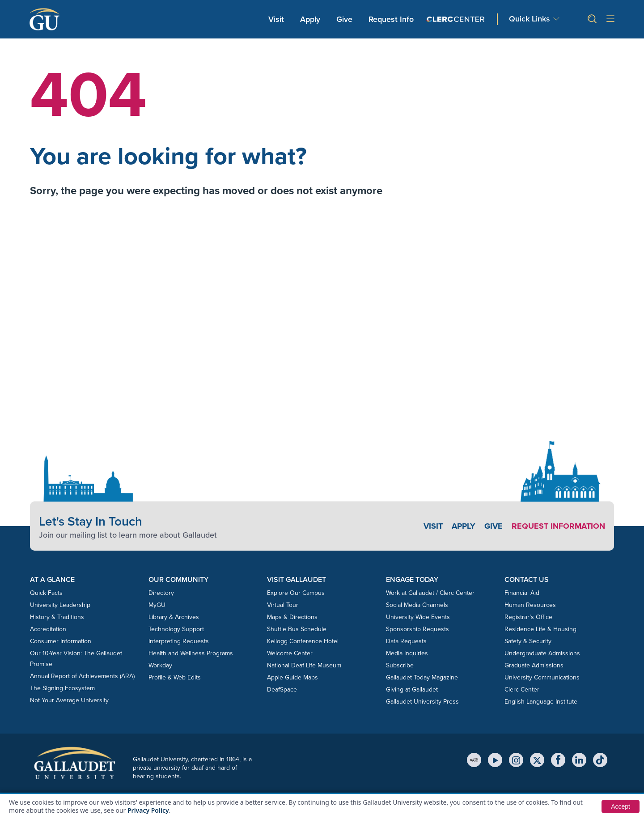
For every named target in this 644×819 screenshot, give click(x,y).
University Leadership (60, 605)
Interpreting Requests (179, 641)
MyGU (157, 605)
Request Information (558, 526)
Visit (276, 19)
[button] (589, 19)
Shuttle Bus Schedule (297, 629)
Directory (161, 593)
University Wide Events (418, 617)
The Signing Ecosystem (62, 688)
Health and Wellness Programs (191, 653)
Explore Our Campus (296, 593)
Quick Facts (46, 593)
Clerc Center (522, 690)
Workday (160, 665)
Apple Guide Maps (292, 677)
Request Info (391, 19)
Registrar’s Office (528, 617)
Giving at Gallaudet (412, 690)
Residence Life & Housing (540, 629)
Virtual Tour (283, 605)
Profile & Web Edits (175, 677)
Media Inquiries (407, 653)
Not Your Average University (69, 700)
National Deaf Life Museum (304, 665)
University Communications (542, 677)
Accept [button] (621, 806)
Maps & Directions (292, 617)
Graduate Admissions (534, 665)
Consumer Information (61, 641)
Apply (312, 19)
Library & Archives (174, 617)
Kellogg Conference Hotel (303, 641)
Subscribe (400, 665)
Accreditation (48, 629)
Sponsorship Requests (417, 629)
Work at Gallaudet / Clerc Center (430, 593)
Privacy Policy (148, 810)
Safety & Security (528, 641)
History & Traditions (57, 617)
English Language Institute (541, 702)
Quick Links (530, 19)
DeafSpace (282, 690)
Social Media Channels (417, 605)
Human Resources (530, 605)
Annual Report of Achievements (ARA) (82, 676)
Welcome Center (290, 653)
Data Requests (406, 641)
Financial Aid (522, 593)
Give (344, 19)
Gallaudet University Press (422, 702)
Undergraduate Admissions (542, 653)
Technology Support (176, 629)
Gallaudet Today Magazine (422, 677)
